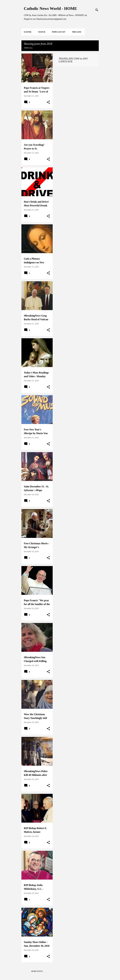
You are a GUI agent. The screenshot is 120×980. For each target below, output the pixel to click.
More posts (37, 971)
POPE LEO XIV (59, 32)
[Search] (97, 10)
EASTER (28, 32)
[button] (48, 102)
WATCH (42, 32)
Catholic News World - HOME (50, 9)
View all (28, 48)
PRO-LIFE (77, 32)
